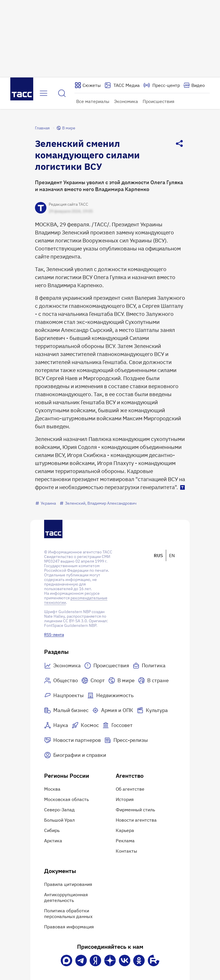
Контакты (126, 851)
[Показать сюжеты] (88, 85)
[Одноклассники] (139, 960)
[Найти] (62, 93)
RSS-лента (54, 635)
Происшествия (159, 101)
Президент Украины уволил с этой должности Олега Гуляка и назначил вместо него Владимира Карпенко (109, 186)
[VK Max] (66, 960)
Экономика (126, 101)
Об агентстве (130, 789)
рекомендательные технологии (76, 600)
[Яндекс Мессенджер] (95, 960)
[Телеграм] (81, 960)
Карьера (125, 830)
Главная (42, 128)
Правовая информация (69, 927)
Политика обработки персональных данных (68, 913)
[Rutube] (154, 960)
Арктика (53, 841)
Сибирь (52, 830)
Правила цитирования (68, 884)
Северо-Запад (59, 810)
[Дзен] (110, 960)
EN (172, 555)
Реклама (125, 841)
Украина (45, 503)
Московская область (66, 799)
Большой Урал (59, 820)
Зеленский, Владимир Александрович (98, 503)
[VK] (125, 960)
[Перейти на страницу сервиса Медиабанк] (122, 85)
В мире (66, 128)
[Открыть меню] (44, 93)
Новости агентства (136, 820)
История (125, 799)
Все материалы (93, 101)
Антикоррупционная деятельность (66, 897)
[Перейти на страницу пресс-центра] (162, 85)
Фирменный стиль (135, 810)
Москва (52, 789)
